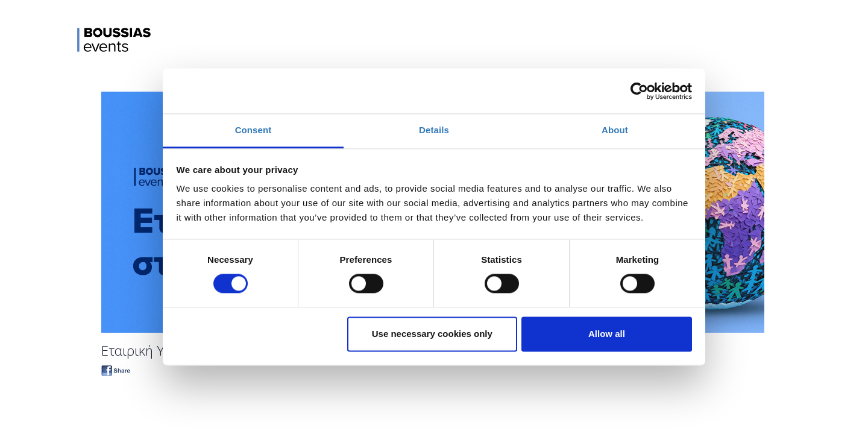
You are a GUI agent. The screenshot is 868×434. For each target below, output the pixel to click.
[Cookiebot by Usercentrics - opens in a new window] (639, 91)
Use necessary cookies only (432, 334)
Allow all (607, 334)
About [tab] (615, 130)
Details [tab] (434, 130)
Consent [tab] (253, 130)
